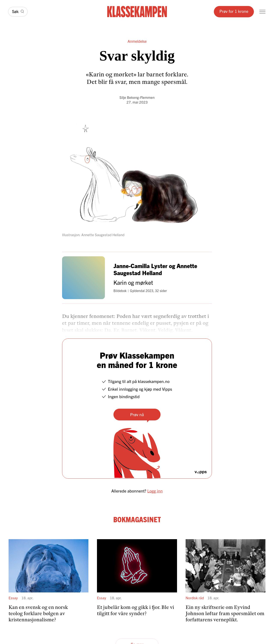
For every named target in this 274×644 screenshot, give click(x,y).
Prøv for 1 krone (234, 11)
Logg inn (155, 491)
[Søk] (18, 12)
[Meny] (262, 12)
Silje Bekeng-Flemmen (137, 97)
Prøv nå (137, 414)
